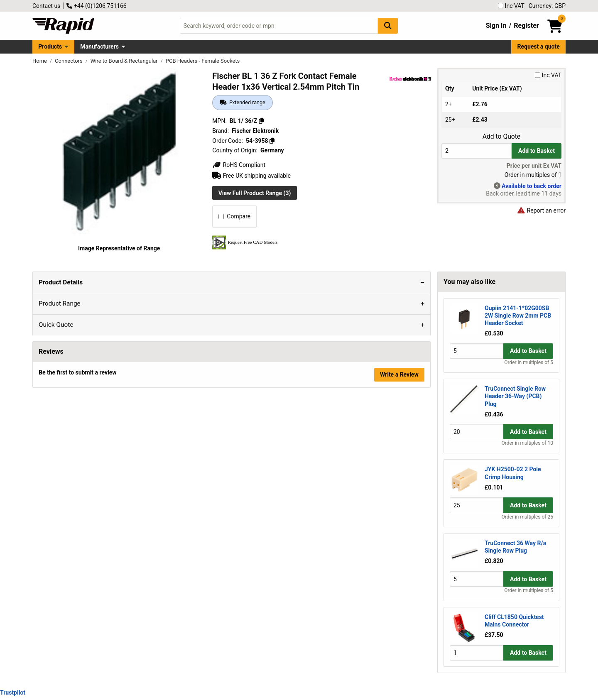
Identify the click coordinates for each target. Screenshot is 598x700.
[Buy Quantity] (477, 151)
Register (526, 26)
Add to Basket (537, 151)
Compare (234, 216)
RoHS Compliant (239, 165)
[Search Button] (388, 26)
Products (50, 47)
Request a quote (539, 47)
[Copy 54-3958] (272, 141)
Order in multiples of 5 (529, 362)
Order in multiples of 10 (527, 443)
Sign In (496, 26)
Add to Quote (501, 137)
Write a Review (399, 494)
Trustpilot (13, 693)
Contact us (46, 6)
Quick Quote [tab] (162, 282)
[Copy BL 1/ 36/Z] (261, 121)
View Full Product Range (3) (255, 193)
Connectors (69, 61)
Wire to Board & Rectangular (125, 61)
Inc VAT (511, 6)
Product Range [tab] (113, 282)
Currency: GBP (547, 6)
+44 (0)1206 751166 (96, 6)
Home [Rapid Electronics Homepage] (40, 61)
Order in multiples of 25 (527, 517)
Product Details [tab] (60, 282)
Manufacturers (99, 47)
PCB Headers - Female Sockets (203, 61)
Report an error (541, 210)
